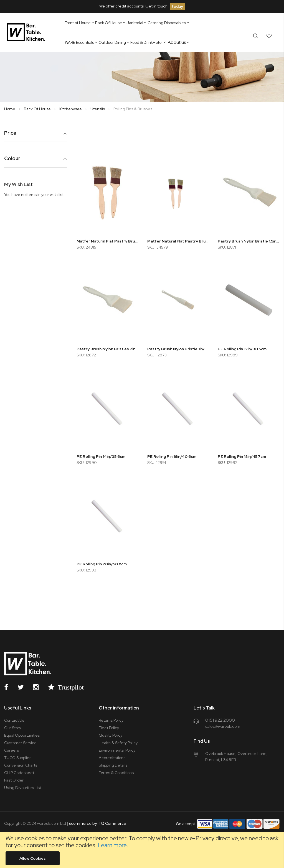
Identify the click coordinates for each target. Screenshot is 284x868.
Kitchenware (71, 109)
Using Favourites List (23, 788)
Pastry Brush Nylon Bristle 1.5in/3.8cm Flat (249, 241)
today (177, 6)
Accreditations (112, 758)
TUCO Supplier (17, 758)
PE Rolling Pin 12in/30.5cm (242, 349)
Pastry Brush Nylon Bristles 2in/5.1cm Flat (108, 349)
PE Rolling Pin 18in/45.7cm (242, 456)
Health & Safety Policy (118, 743)
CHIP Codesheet (19, 773)
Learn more (112, 845)
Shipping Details (113, 765)
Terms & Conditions (116, 773)
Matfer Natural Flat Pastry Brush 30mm (178, 241)
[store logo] (27, 32)
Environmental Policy (117, 750)
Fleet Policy (109, 728)
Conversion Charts (21, 765)
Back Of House (38, 109)
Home (10, 109)
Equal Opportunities (22, 735)
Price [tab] (10, 133)
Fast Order (14, 780)
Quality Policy (111, 735)
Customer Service (20, 743)
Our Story (13, 728)
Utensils (98, 109)
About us (177, 42)
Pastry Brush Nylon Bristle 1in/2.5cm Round (178, 349)
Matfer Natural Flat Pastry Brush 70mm (108, 241)
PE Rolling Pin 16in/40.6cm (172, 456)
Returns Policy (111, 720)
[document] (142, 850)
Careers (12, 750)
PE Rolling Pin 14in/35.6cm (101, 456)
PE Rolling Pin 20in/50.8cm (102, 564)
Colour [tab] (12, 159)
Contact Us (14, 720)
